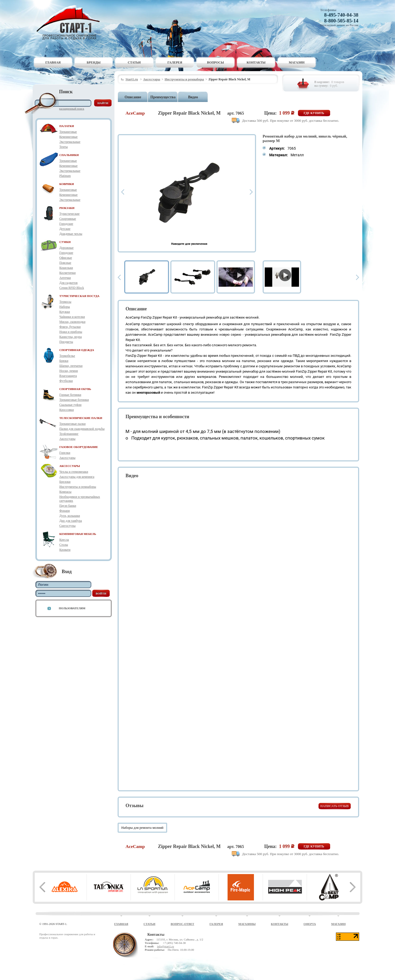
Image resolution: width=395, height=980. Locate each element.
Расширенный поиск (72, 109)
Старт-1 (70, 23)
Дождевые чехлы (71, 234)
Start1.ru (132, 79)
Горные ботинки (70, 395)
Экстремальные (70, 142)
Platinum (65, 176)
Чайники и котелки (72, 317)
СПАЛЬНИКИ (69, 155)
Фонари (65, 511)
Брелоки (65, 482)
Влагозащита (68, 376)
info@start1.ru (165, 946)
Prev (123, 192)
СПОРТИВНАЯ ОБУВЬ (75, 389)
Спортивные (68, 219)
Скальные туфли (70, 405)
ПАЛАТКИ (67, 126)
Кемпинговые (68, 137)
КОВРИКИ (67, 184)
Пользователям (72, 608)
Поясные (65, 263)
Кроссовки (67, 410)
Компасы (65, 492)
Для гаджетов (68, 283)
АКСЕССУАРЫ (70, 466)
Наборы (65, 307)
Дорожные (66, 248)
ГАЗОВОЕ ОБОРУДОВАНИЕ (79, 447)
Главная (53, 62)
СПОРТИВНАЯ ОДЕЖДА (77, 350)
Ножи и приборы (71, 332)
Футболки (66, 381)
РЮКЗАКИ (67, 208)
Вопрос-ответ (182, 924)
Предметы (66, 342)
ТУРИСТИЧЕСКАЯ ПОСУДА (79, 296)
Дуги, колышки (70, 516)
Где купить (314, 113)
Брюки (64, 361)
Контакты (256, 62)
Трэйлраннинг (69, 434)
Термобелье (67, 356)
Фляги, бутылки (70, 327)
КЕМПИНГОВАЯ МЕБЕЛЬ (78, 534)
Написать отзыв (334, 806)
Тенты (64, 147)
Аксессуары (67, 439)
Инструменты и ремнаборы (78, 487)
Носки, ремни (69, 371)
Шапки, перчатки (71, 366)
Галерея (175, 62)
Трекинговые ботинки (74, 400)
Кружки (65, 312)
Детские (65, 229)
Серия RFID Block (72, 288)
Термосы (65, 302)
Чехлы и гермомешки (74, 472)
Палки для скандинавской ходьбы (82, 429)
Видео (193, 97)
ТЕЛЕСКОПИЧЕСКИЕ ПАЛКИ (81, 418)
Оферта (310, 924)
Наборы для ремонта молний (142, 828)
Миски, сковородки (72, 322)
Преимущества (163, 97)
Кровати (65, 550)
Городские (66, 224)
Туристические (69, 214)
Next (251, 192)
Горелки (65, 453)
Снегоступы (68, 526)
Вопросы (215, 62)
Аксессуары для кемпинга (77, 477)
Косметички (68, 273)
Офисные (66, 258)
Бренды (94, 62)
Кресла (64, 540)
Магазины (247, 924)
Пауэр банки (68, 506)
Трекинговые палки (73, 424)
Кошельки (66, 268)
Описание (133, 97)
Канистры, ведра (71, 337)
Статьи (134, 62)
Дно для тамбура (71, 521)
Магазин (297, 62)
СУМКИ (65, 242)
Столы (64, 545)
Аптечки (65, 278)
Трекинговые (68, 132)
